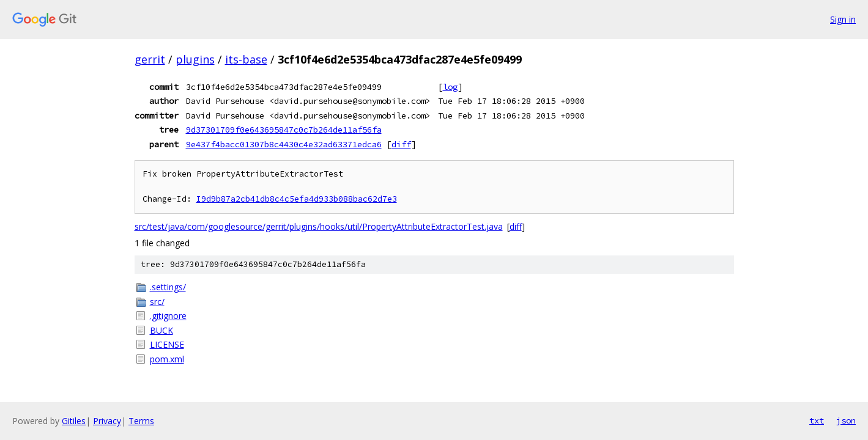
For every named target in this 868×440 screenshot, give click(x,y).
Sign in (843, 19)
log (450, 87)
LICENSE (167, 344)
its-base (246, 59)
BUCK (161, 330)
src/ (157, 302)
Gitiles (74, 421)
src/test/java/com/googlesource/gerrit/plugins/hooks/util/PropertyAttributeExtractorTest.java (319, 226)
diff (401, 144)
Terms (141, 421)
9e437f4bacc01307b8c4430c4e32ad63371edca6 (284, 144)
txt (817, 420)
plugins (195, 59)
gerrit (150, 59)
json (846, 420)
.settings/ (168, 287)
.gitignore (168, 316)
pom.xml (167, 359)
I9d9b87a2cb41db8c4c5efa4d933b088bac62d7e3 (297, 199)
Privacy (107, 421)
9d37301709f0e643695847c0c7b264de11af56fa (284, 130)
